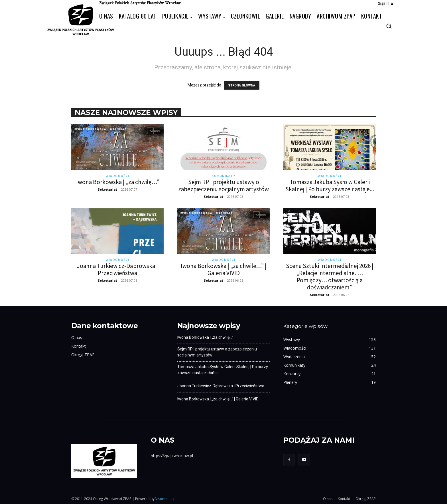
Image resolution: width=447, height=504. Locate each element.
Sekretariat (107, 189)
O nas (77, 337)
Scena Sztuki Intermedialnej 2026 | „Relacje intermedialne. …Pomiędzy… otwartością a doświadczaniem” (330, 277)
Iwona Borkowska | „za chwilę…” (118, 182)
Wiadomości (117, 176)
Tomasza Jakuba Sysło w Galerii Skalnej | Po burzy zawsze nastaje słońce (223, 370)
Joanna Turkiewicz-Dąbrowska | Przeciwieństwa (117, 269)
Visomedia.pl (166, 499)
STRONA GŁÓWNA (242, 85)
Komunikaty (223, 176)
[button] (389, 26)
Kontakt (79, 346)
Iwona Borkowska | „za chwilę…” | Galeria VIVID (224, 269)
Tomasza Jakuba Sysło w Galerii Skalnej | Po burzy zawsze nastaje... (330, 186)
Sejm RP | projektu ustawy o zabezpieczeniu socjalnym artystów (223, 186)
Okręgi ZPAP (83, 355)
